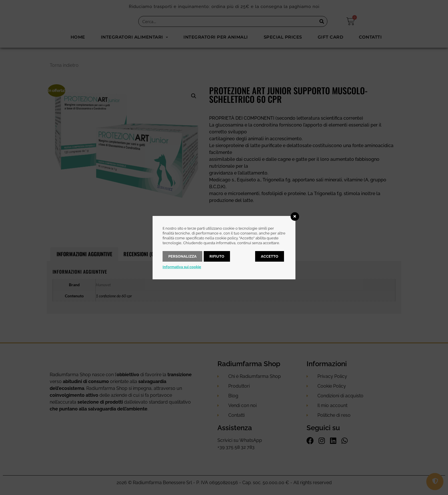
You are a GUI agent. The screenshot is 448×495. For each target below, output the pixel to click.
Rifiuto (217, 256)
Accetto (270, 256)
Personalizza (182, 256)
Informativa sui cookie (182, 267)
